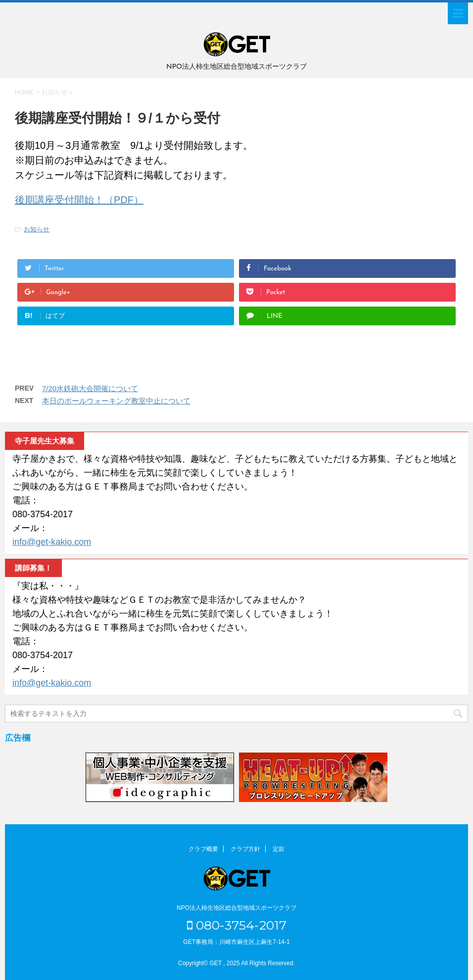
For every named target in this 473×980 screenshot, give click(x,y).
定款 (279, 849)
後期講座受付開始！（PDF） (79, 200)
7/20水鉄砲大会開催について (90, 388)
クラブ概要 (203, 849)
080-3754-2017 (237, 925)
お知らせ (37, 229)
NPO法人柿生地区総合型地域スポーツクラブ (236, 908)
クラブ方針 (245, 849)
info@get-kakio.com (52, 542)
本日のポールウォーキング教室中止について (116, 401)
